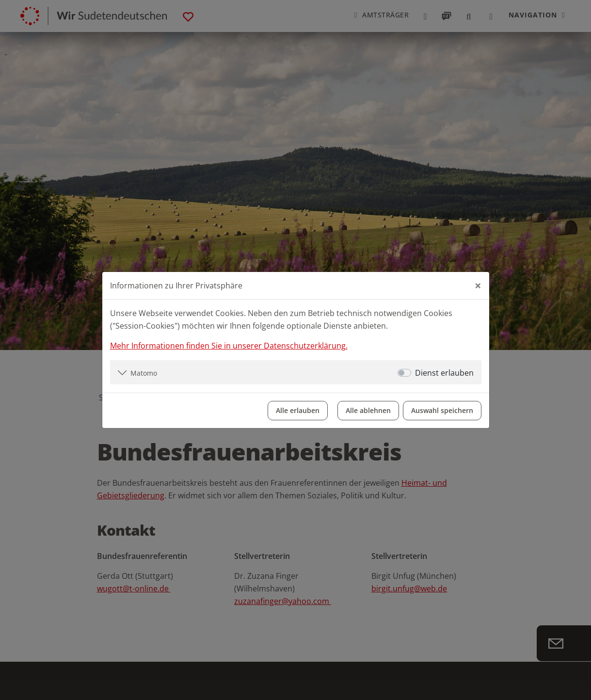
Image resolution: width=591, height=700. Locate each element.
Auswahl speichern (442, 410)
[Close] (478, 286)
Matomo (144, 373)
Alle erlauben (298, 410)
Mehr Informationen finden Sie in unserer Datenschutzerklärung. (229, 346)
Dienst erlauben (444, 373)
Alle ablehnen (368, 410)
